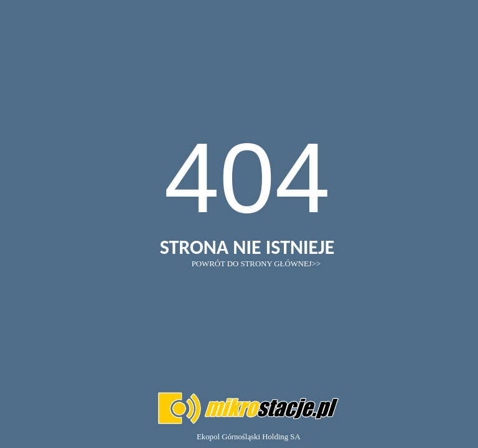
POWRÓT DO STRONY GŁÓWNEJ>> (256, 264)
